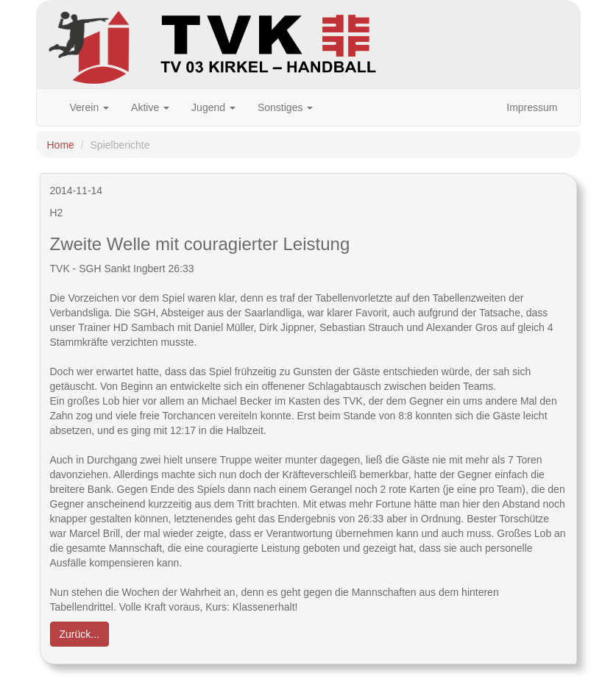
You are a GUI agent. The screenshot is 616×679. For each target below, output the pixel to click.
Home (61, 145)
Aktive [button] (150, 107)
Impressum (532, 107)
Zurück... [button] (79, 634)
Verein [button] (90, 107)
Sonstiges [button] (285, 107)
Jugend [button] (213, 107)
